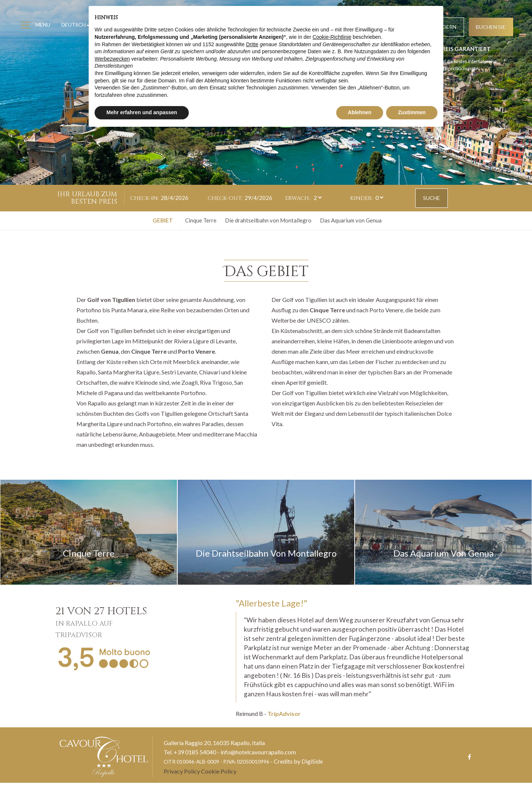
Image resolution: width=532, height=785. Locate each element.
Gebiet (163, 221)
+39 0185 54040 (195, 754)
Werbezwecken (112, 59)
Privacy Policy (182, 773)
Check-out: (225, 198)
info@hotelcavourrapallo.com (258, 754)
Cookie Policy (219, 773)
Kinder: (362, 198)
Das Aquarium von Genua (351, 221)
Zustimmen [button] (412, 112)
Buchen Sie (489, 28)
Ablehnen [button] (360, 112)
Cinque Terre (201, 221)
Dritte (252, 44)
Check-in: (144, 198)
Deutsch (77, 26)
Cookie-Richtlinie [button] (332, 37)
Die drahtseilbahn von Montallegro (268, 221)
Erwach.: (298, 198)
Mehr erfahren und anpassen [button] (142, 112)
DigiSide (312, 763)
